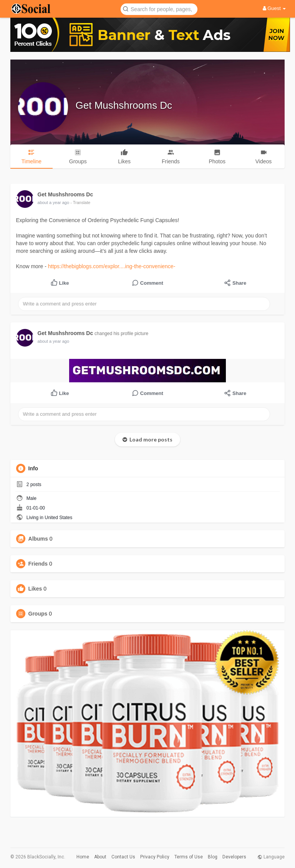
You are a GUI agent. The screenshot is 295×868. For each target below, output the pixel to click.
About (100, 857)
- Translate (80, 202)
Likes (35, 589)
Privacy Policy (155, 857)
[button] (159, 9)
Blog (213, 857)
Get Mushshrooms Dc (124, 105)
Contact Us (123, 857)
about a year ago (54, 202)
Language (271, 857)
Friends (38, 564)
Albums (38, 539)
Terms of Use (189, 857)
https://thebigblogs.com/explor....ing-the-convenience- (112, 266)
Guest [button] (274, 8)
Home (83, 857)
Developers (234, 857)
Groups (38, 614)
